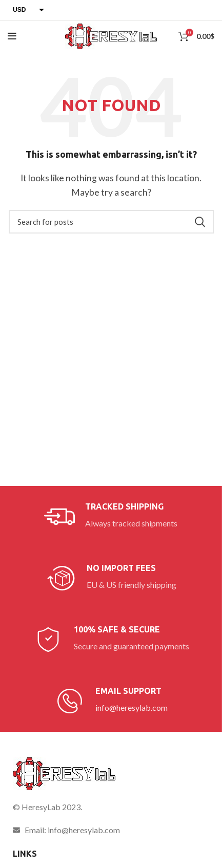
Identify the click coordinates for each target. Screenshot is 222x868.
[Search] (111, 222)
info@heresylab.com (132, 707)
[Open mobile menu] (12, 36)
